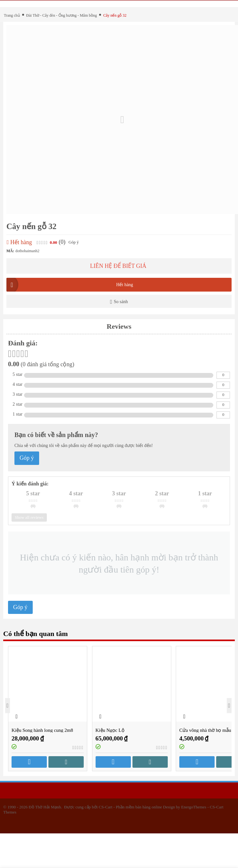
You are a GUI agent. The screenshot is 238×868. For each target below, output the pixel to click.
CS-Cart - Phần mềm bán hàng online (130, 807)
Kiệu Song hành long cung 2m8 (42, 730)
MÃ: (10, 251)
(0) (62, 242)
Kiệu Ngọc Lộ (110, 730)
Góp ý (73, 242)
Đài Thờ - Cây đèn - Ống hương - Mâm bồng (62, 15)
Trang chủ (12, 15)
